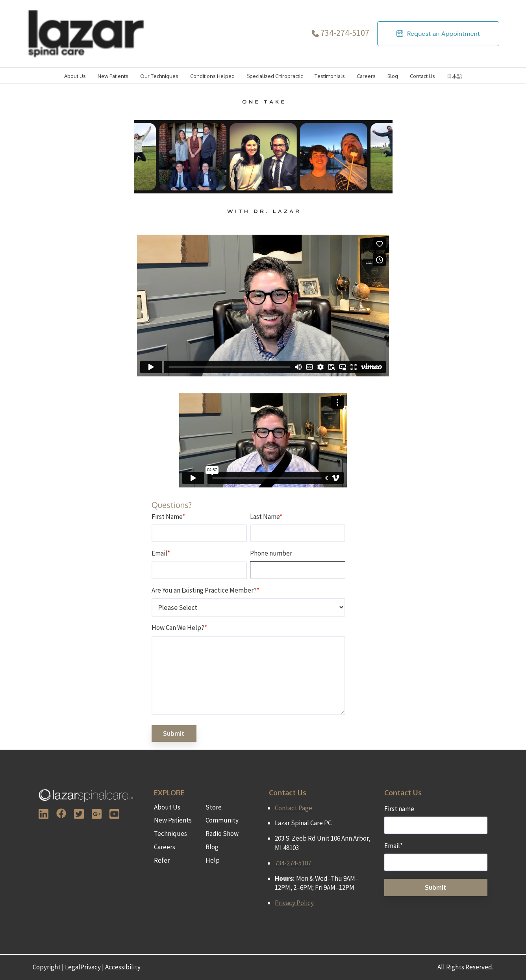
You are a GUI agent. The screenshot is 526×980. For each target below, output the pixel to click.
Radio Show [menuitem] (222, 834)
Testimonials (330, 76)
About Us (75, 76)
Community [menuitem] (222, 820)
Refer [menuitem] (162, 860)
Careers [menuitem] (165, 847)
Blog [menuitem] (212, 847)
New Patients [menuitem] (173, 820)
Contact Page (294, 808)
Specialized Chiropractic (275, 76)
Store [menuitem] (214, 807)
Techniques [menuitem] (170, 834)
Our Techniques (159, 76)
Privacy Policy (294, 903)
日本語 (455, 76)
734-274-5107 (345, 33)
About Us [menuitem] (167, 807)
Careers (366, 76)
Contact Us (422, 76)
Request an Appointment (444, 34)
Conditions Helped (212, 76)
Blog (393, 76)
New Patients (113, 76)
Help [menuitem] (213, 860)
